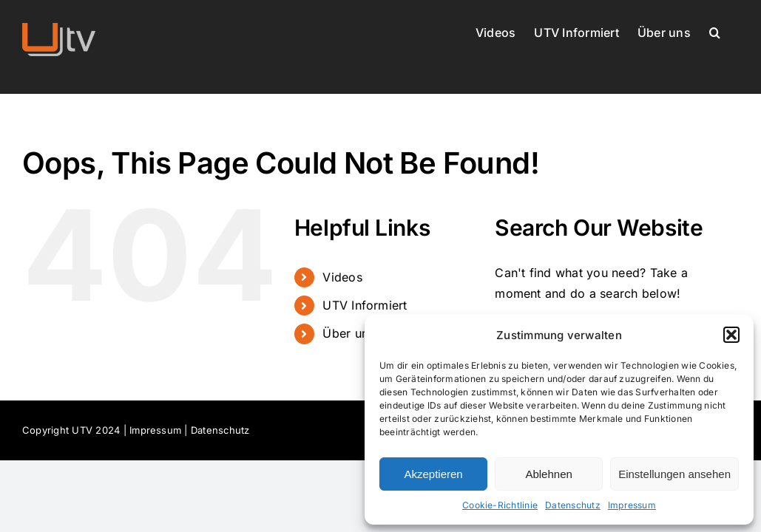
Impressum (632, 505)
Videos (342, 277)
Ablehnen (548, 474)
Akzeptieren (433, 474)
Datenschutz (573, 505)
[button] (731, 335)
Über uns (348, 333)
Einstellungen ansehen (674, 474)
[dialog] (559, 420)
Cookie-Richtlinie (500, 505)
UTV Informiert (365, 305)
